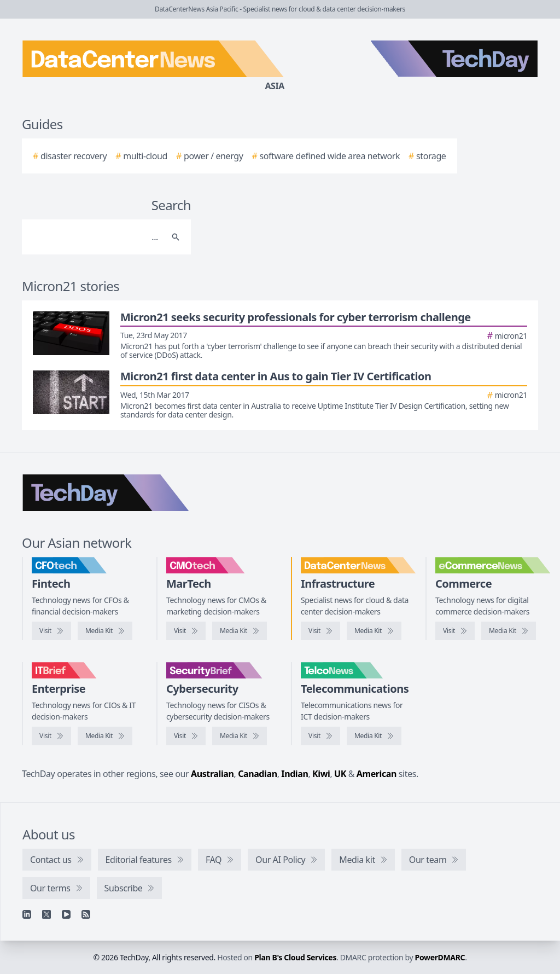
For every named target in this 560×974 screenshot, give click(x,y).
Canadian (258, 774)
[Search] (95, 237)
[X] (46, 914)
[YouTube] (66, 914)
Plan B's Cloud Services (295, 957)
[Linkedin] (27, 914)
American (377, 774)
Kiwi (321, 774)
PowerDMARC (440, 957)
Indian (294, 774)
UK (340, 774)
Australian (212, 774)
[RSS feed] (86, 914)
